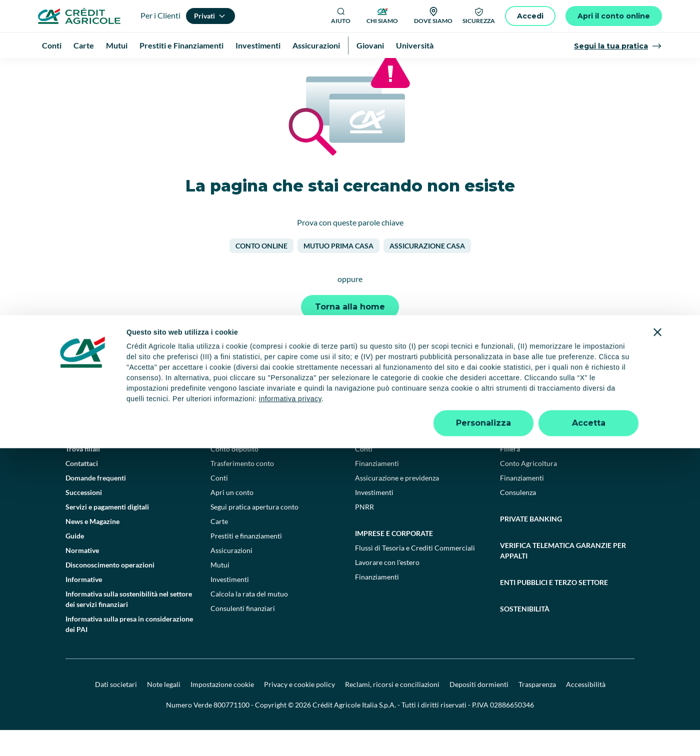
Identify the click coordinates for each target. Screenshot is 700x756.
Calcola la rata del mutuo (249, 620)
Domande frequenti (96, 504)
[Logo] (79, 16)
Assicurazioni (231, 576)
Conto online (261, 272)
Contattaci (82, 489)
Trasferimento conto (242, 489)
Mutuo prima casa (338, 272)
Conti (219, 504)
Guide (75, 562)
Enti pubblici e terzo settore (554, 608)
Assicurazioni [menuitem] (316, 45)
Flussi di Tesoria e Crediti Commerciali (415, 574)
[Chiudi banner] (657, 640)
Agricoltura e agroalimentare (559, 460)
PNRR (364, 533)
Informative (84, 605)
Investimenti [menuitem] (258, 45)
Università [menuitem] (415, 45)
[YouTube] (385, 415)
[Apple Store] (604, 415)
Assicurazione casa (427, 272)
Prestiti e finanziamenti (246, 562)
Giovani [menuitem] (370, 45)
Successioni (84, 518)
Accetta (589, 731)
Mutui (220, 591)
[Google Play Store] (536, 415)
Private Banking (531, 545)
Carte (219, 547)
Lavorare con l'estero (387, 588)
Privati (223, 460)
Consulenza (518, 518)
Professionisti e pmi (393, 460)
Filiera (510, 475)
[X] (451, 415)
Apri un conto (232, 518)
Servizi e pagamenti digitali (107, 533)
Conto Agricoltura (528, 489)
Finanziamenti (377, 489)
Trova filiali (83, 475)
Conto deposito (234, 475)
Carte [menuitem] (84, 45)
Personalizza (483, 731)
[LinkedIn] (407, 415)
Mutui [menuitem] (117, 45)
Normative (82, 576)
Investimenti (230, 605)
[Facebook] (341, 415)
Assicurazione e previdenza (397, 504)
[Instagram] (429, 415)
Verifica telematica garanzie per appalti (563, 576)
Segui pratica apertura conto (254, 533)
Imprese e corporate (394, 559)
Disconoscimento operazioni (110, 591)
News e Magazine (92, 547)
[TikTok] (363, 415)
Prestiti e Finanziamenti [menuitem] (181, 45)
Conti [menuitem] (52, 45)
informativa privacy (290, 706)
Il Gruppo (80, 460)
